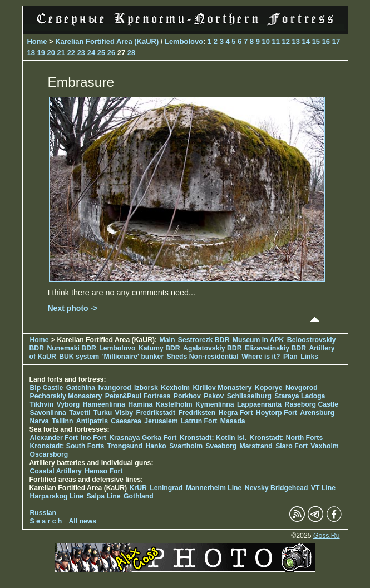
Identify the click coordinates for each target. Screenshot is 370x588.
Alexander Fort (54, 438)
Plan (290, 357)
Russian (43, 513)
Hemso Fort (103, 471)
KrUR (138, 488)
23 (81, 53)
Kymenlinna (214, 404)
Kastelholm (174, 404)
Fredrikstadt (156, 413)
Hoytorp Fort (277, 413)
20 (51, 53)
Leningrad (166, 488)
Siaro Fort (292, 446)
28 (131, 53)
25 (101, 53)
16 (326, 41)
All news (83, 521)
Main (167, 340)
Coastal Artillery (56, 471)
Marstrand (256, 446)
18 (31, 53)
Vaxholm (324, 446)
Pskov (214, 396)
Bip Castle (47, 388)
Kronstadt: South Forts (67, 446)
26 (111, 53)
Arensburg (317, 413)
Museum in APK (259, 340)
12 (286, 41)
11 (276, 41)
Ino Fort (93, 438)
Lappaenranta (259, 404)
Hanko (156, 446)
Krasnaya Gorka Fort (143, 438)
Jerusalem (161, 421)
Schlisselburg (249, 396)
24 (91, 53)
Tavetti (80, 413)
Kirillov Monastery (222, 388)
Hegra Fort (236, 413)
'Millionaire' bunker (133, 357)
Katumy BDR (159, 348)
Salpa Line (103, 496)
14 (306, 41)
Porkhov (187, 396)
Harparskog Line (57, 496)
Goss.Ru (327, 536)
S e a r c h (46, 521)
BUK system (79, 357)
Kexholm (175, 388)
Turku (103, 413)
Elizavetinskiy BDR (275, 348)
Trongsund (125, 446)
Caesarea (126, 421)
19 (41, 53)
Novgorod (302, 388)
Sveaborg (221, 446)
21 (61, 53)
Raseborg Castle (312, 404)
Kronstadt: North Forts (286, 438)
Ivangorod (115, 388)
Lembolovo (184, 41)
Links (309, 357)
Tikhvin (42, 404)
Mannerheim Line (214, 488)
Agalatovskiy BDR (212, 348)
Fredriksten (197, 413)
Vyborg (68, 404)
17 (336, 41)
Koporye (269, 388)
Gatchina (81, 388)
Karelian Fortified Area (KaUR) (107, 41)
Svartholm (186, 446)
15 (316, 41)
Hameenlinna (104, 404)
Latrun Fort (199, 421)
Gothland (139, 496)
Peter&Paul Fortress (138, 396)
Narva (40, 421)
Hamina (140, 404)
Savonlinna (48, 413)
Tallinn (63, 421)
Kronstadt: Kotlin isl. (213, 438)
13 (296, 41)
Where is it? (261, 357)
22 (71, 53)
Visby (124, 413)
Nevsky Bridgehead (277, 488)
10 (265, 41)
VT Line (323, 488)
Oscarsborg (49, 454)
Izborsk (146, 388)
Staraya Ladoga (300, 396)
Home (37, 41)
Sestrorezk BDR (204, 340)
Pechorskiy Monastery (66, 396)
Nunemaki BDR (71, 348)
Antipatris (92, 421)
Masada (233, 421)
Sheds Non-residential (204, 357)
